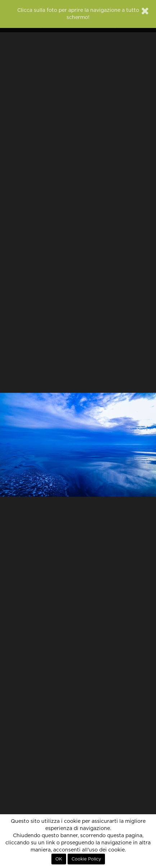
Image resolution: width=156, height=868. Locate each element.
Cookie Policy (86, 859)
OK (59, 859)
